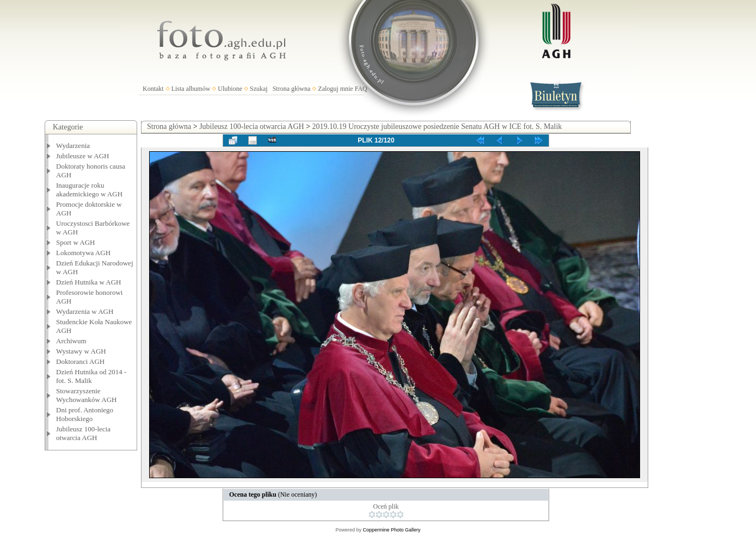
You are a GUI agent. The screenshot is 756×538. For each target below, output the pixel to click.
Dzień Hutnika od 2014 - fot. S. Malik (91, 376)
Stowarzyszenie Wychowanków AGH (87, 395)
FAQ (361, 89)
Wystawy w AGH (81, 351)
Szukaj (259, 89)
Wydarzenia (73, 146)
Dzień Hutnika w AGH (89, 282)
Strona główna (292, 89)
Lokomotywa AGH (83, 253)
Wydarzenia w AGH (85, 311)
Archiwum (71, 341)
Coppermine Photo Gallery (391, 530)
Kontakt (153, 89)
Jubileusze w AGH (83, 156)
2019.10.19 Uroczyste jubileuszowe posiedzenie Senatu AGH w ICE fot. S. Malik (437, 126)
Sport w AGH (76, 242)
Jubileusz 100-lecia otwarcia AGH (83, 433)
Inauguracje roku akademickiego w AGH (89, 190)
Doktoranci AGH (80, 361)
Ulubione (230, 89)
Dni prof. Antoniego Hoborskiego (85, 414)
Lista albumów (191, 89)
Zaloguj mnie (335, 89)
